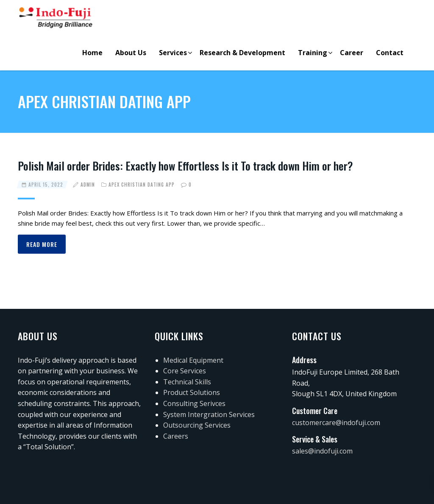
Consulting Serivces (194, 403)
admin (88, 185)
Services (173, 53)
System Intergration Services (209, 414)
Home (92, 53)
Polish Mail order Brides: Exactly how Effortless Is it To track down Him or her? (185, 166)
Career (352, 53)
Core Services (185, 371)
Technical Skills (187, 382)
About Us (131, 53)
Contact (390, 53)
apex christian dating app (142, 185)
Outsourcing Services (197, 425)
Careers (176, 436)
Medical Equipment (193, 360)
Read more (42, 244)
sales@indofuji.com (322, 451)
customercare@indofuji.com (336, 423)
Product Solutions (192, 392)
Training (313, 53)
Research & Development (242, 53)
